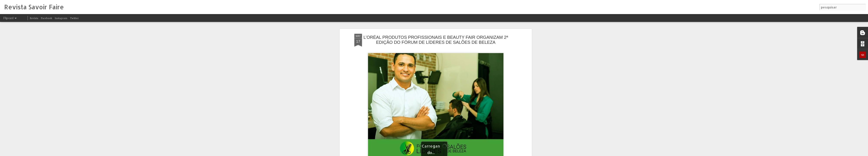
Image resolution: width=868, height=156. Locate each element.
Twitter (74, 18)
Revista (34, 18)
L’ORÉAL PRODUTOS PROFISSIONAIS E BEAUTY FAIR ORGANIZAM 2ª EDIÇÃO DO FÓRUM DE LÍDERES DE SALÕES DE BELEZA (436, 40)
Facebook (46, 18)
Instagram (61, 18)
